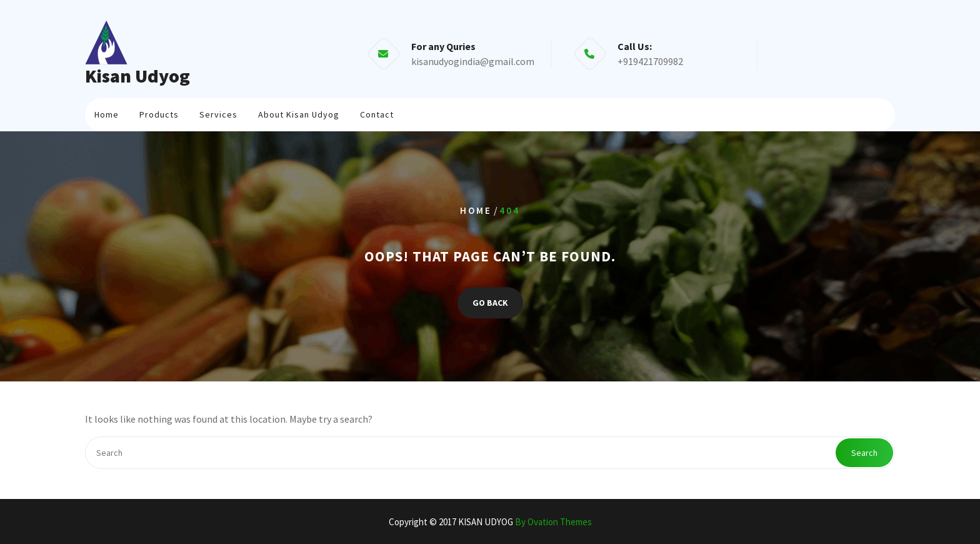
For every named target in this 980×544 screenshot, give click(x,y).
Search (864, 453)
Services (218, 114)
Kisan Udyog (137, 76)
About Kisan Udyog (299, 114)
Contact (377, 114)
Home (107, 114)
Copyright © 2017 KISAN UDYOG (490, 522)
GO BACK (490, 303)
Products (159, 114)
